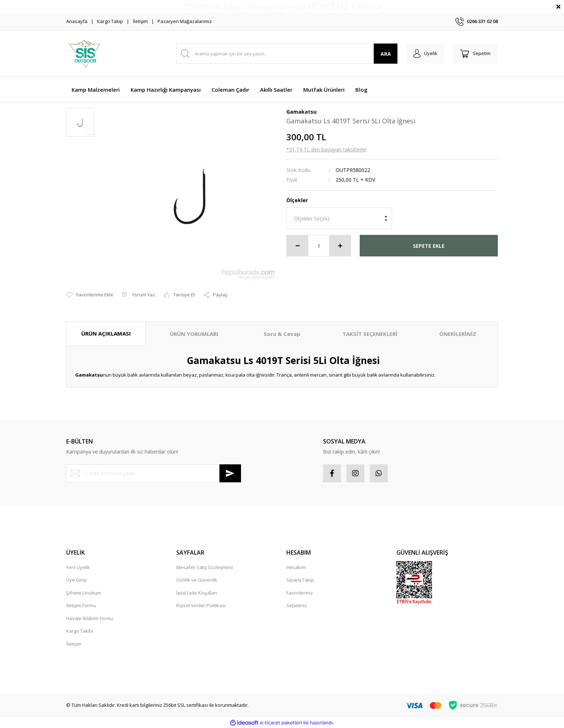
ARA (386, 54)
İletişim (140, 21)
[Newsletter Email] (154, 473)
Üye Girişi (76, 580)
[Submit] (230, 473)
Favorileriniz (300, 593)
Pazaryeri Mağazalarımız (185, 21)
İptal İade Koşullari (197, 593)
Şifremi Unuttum (84, 593)
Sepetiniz (297, 605)
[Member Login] (425, 54)
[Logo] (84, 54)
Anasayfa (77, 21)
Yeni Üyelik (78, 567)
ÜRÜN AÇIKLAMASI (106, 333)
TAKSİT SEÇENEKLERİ (370, 334)
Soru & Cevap (282, 334)
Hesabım (296, 567)
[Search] (287, 54)
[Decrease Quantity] (297, 246)
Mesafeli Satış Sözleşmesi (204, 567)
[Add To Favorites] (90, 295)
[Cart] (476, 54)
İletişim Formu (81, 605)
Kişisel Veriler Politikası (201, 605)
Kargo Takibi (80, 631)
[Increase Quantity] (340, 246)
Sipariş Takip (300, 580)
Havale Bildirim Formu (90, 618)
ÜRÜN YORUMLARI (194, 334)
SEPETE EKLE (429, 246)
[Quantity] (319, 246)
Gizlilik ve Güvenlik (197, 580)
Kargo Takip (110, 21)
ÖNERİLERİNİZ (458, 334)
